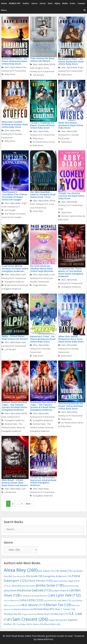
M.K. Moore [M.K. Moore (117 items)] (33, 605)
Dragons (39, 68)
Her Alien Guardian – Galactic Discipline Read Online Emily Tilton (43, 195)
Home (4, 3)
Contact (81, 3)
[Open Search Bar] (85, 10)
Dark (50, 3)
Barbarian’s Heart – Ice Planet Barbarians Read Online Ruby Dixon (71, 61)
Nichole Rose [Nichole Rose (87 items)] (44, 609)
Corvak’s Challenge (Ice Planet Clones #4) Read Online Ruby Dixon (42, 125)
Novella (18, 134)
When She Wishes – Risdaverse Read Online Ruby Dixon (71, 125)
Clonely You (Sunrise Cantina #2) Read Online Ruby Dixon (71, 196)
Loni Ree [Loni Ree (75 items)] (64, 600)
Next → (29, 504)
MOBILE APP (15, 3)
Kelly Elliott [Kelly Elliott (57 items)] (41, 596)
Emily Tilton (38, 211)
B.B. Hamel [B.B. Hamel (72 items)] (46, 571)
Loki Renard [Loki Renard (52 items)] (50, 601)
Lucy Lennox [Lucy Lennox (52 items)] (14, 605)
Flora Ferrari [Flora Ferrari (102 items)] (40, 581)
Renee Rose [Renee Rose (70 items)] (45, 614)
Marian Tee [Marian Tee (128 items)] (59, 605)
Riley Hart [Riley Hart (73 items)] (61, 614)
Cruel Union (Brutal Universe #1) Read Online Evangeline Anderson (15, 269)
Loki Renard (38, 75)
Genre (34, 3)
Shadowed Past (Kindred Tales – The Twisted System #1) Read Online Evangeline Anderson (43, 406)
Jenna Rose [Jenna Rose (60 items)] (71, 586)
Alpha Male (15, 67)
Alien (7, 67)
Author (26, 3)
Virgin (61, 209)
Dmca (4, 10)
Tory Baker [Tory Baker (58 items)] (23, 624)
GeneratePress (45, 639)
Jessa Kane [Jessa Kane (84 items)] (12, 590)
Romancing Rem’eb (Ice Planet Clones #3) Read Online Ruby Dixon (71, 406)
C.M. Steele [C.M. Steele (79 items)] (63, 571)
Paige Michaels (40, 285)
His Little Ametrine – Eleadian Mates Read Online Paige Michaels (42, 269)
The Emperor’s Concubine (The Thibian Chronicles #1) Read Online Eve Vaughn (14, 196)
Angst (24, 203)
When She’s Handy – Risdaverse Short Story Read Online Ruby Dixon (71, 339)
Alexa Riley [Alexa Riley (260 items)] (21, 570)
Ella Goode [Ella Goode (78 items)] (34, 576)
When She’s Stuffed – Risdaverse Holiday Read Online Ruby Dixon (15, 124)
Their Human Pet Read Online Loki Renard (42, 60)
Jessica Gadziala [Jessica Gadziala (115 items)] (36, 590)
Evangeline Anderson (15, 282)
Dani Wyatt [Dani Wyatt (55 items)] (19, 576)
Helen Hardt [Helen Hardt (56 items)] (60, 581)
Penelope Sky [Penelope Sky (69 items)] (13, 614)
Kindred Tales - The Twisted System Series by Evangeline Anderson (13, 427)
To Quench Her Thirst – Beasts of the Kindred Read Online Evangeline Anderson (71, 272)
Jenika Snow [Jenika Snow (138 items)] (50, 585)
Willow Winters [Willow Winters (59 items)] (52, 624)
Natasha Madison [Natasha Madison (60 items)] (23, 609)
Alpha (57, 3)
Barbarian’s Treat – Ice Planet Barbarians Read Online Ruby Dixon (43, 339)
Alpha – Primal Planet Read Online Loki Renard (15, 338)
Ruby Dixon (10, 74)
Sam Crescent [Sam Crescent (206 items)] (30, 619)
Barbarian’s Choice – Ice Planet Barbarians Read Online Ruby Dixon (14, 61)
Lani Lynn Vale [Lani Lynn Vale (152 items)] (65, 595)
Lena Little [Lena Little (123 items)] (31, 600)
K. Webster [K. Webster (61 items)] (28, 596)
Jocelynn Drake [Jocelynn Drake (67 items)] (61, 591)
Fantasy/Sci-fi (8, 71)
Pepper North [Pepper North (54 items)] (29, 614)
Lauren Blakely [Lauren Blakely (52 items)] (11, 601)
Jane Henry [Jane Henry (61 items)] (29, 586)
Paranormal (20, 71)
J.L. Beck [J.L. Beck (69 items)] (15, 586)
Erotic (73, 3)
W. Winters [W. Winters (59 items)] (37, 624)
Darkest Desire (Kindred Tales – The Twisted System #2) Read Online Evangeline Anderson (14, 406)
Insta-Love (48, 278)
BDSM (52, 64)
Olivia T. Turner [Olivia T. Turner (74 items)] (65, 609)
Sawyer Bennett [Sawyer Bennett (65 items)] (58, 620)
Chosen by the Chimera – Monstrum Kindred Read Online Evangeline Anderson (43, 481)
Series (43, 3)
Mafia (65, 3)
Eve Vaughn (10, 210)
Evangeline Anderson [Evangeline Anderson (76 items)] (57, 576)
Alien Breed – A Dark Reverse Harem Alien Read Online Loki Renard (15, 483)
